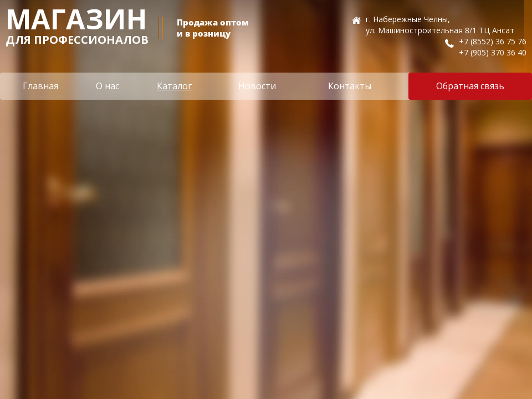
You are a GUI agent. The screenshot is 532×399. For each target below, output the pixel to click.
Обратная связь (470, 86)
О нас (108, 86)
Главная (40, 86)
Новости (257, 86)
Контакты (350, 86)
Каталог (174, 86)
